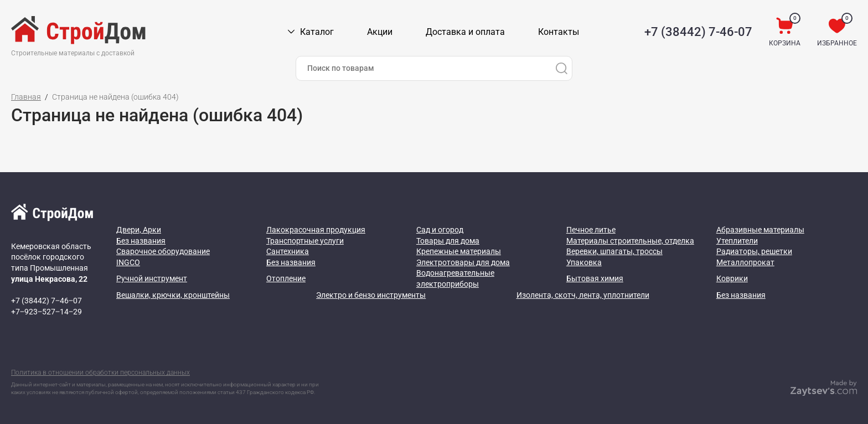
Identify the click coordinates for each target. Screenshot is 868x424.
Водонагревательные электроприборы (455, 278)
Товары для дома (448, 241)
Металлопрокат (745, 262)
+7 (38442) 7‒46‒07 (46, 301)
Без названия (141, 241)
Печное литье (591, 230)
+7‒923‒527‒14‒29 (46, 312)
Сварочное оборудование (163, 251)
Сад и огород (440, 230)
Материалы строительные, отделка (630, 241)
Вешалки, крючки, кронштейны (173, 295)
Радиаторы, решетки (754, 251)
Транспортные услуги (305, 241)
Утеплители (737, 241)
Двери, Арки (139, 230)
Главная (26, 97)
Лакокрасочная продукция (316, 230)
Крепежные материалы (459, 251)
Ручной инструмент (152, 278)
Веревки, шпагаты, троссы (614, 251)
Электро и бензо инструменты (371, 295)
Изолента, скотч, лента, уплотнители (583, 295)
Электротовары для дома (463, 262)
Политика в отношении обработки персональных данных (100, 373)
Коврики (732, 278)
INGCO (128, 262)
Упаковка (584, 262)
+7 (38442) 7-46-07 (698, 32)
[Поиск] (561, 68)
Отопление (286, 278)
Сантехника (288, 251)
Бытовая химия (595, 278)
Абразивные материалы (760, 230)
